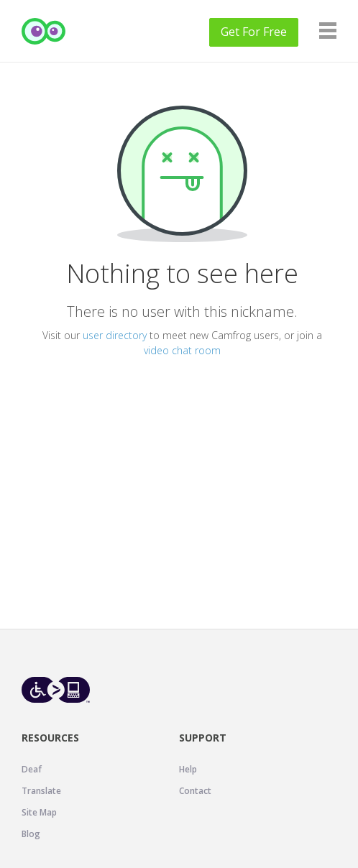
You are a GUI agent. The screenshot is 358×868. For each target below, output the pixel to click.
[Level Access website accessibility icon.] (56, 689)
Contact (195, 791)
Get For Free (254, 32)
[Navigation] (328, 31)
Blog (31, 834)
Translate (41, 791)
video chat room (182, 350)
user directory (115, 335)
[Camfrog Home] (44, 31)
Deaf (32, 769)
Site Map (39, 812)
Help (188, 769)
